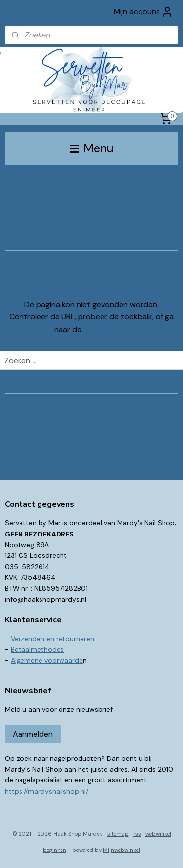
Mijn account (143, 12)
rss (137, 834)
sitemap (118, 834)
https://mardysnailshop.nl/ (47, 791)
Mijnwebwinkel (122, 850)
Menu (92, 148)
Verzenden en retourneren (52, 639)
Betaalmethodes (37, 649)
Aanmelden (33, 734)
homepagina (105, 329)
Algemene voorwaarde (47, 660)
